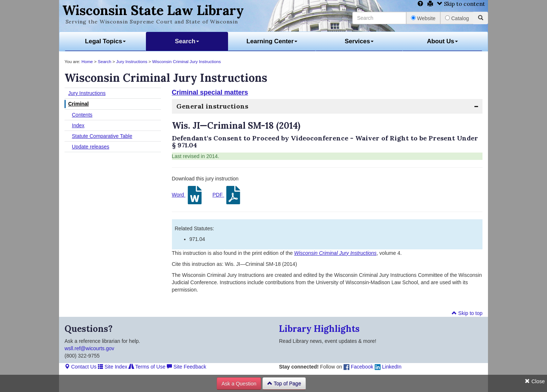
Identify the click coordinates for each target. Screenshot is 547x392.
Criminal (78, 104)
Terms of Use (147, 367)
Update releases (91, 147)
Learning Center (272, 41)
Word (188, 195)
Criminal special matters (210, 92)
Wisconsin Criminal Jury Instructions (186, 61)
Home (87, 61)
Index (78, 125)
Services (359, 41)
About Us (442, 41)
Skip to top (467, 313)
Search (187, 41)
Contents (82, 115)
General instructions (212, 106)
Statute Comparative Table (102, 136)
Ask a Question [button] (239, 384)
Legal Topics (105, 41)
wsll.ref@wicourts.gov (89, 348)
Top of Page (284, 384)
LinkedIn (388, 367)
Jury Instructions (132, 61)
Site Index (113, 367)
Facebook (358, 367)
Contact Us (80, 367)
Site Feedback (186, 367)
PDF (227, 195)
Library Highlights (319, 329)
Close (535, 381)
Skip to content (461, 4)
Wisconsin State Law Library (153, 10)
